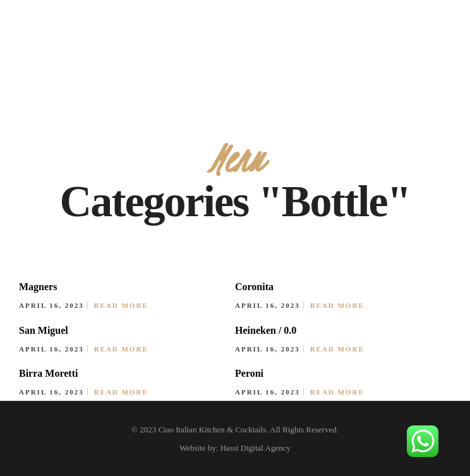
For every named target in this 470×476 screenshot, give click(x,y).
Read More (121, 305)
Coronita (254, 287)
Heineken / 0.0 (266, 330)
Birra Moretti (48, 373)
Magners (38, 287)
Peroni (249, 373)
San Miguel (44, 330)
